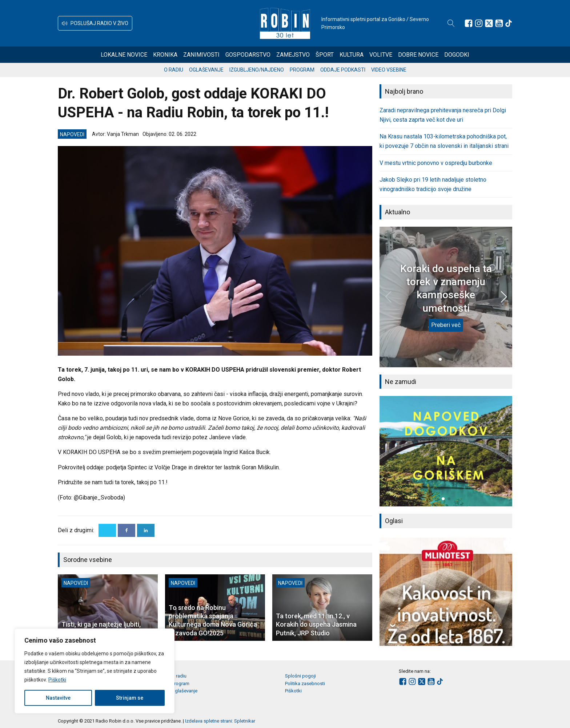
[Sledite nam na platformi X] (489, 23)
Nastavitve (58, 698)
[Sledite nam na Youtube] (499, 23)
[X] (107, 530)
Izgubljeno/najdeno (257, 70)
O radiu (174, 70)
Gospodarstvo (248, 55)
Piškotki (57, 680)
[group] (446, 451)
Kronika (165, 55)
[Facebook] (127, 530)
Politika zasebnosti (305, 683)
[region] (95, 671)
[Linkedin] (146, 530)
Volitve (381, 55)
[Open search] (451, 23)
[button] (95, 23)
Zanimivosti (201, 55)
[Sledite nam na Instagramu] (479, 23)
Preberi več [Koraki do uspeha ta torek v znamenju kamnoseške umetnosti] (446, 325)
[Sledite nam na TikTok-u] (509, 23)
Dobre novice (418, 55)
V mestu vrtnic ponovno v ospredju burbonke (436, 163)
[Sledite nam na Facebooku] (469, 23)
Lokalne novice (124, 55)
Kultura (352, 55)
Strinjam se (130, 698)
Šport (325, 55)
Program (302, 70)
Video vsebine (389, 70)
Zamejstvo (293, 55)
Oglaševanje (206, 70)
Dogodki (457, 55)
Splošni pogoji (300, 676)
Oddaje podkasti (343, 70)
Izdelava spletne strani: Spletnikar (220, 721)
